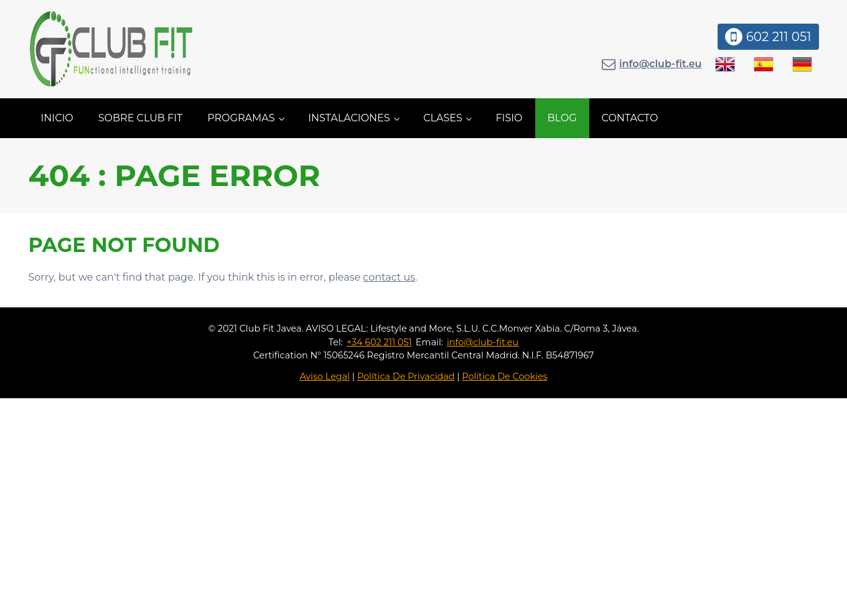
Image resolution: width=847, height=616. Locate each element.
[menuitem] (725, 64)
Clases (443, 118)
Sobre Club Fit (140, 118)
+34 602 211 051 (379, 342)
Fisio (509, 118)
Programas (241, 118)
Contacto (630, 118)
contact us (389, 277)
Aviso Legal (325, 376)
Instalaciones (349, 118)
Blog (562, 118)
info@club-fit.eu (661, 64)
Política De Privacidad (406, 376)
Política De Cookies (504, 376)
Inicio (57, 118)
